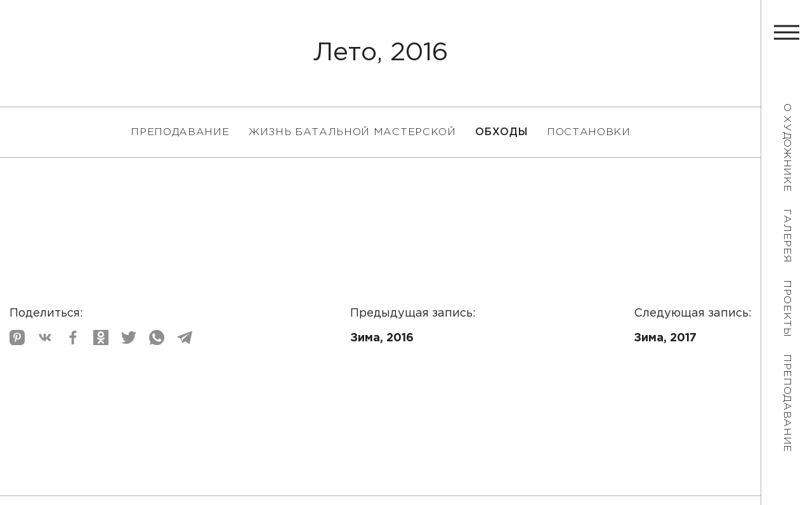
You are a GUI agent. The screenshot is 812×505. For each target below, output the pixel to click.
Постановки (589, 132)
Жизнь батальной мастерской (352, 132)
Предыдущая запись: (413, 328)
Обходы (501, 132)
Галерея (787, 236)
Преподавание (787, 403)
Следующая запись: (693, 328)
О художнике (787, 148)
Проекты (787, 309)
